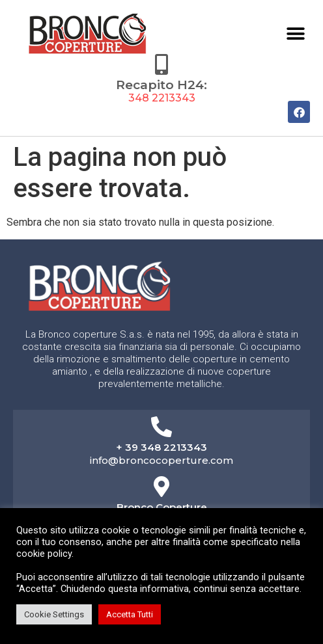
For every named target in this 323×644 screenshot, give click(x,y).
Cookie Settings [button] (54, 614)
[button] (295, 34)
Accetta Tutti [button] (130, 614)
